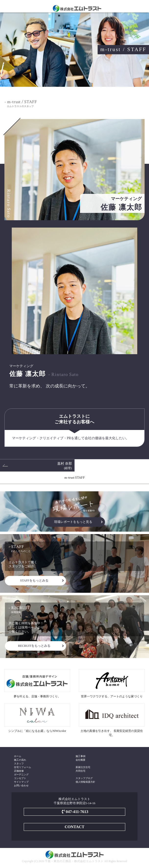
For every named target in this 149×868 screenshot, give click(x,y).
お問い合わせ (21, 786)
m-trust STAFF (75, 478)
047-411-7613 (74, 812)
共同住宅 (80, 771)
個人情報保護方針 (85, 782)
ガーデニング (21, 775)
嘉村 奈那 (65, 466)
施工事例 (80, 756)
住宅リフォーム (23, 767)
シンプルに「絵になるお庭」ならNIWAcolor (37, 718)
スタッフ (19, 764)
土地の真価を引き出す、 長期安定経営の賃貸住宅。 (112, 720)
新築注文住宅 (83, 767)
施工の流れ (20, 760)
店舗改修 (19, 771)
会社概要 (80, 760)
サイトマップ (21, 782)
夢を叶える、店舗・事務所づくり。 (37, 684)
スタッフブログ (84, 778)
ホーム (18, 756)
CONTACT (74, 827)
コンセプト (20, 778)
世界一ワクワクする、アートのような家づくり (112, 684)
